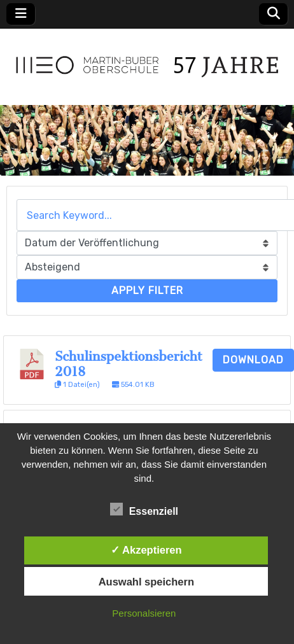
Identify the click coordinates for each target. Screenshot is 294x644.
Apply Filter (147, 290)
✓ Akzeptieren (146, 550)
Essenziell (144, 509)
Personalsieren (144, 613)
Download (253, 360)
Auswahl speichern (146, 582)
